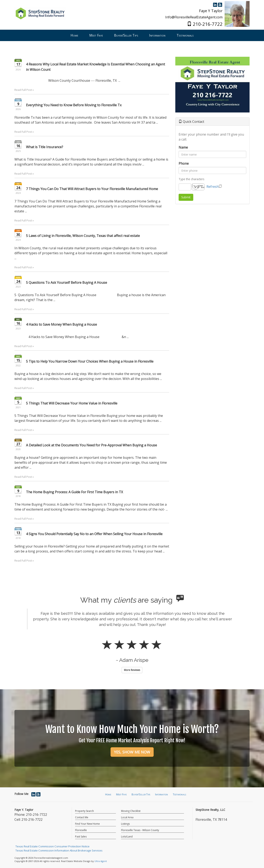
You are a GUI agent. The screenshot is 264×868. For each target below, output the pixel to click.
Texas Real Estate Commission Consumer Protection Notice (52, 846)
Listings (125, 824)
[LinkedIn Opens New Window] (215, 5)
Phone (184, 163)
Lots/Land (127, 837)
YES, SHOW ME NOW (132, 752)
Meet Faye (121, 794)
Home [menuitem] (74, 35)
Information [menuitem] (157, 35)
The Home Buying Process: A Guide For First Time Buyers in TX (74, 492)
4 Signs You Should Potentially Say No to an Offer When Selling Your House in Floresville (94, 534)
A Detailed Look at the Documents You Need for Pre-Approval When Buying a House (91, 445)
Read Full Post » (24, 90)
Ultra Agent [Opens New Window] (101, 861)
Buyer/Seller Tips (141, 794)
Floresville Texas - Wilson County (140, 830)
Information (161, 794)
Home (108, 794)
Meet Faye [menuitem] (96, 35)
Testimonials (179, 794)
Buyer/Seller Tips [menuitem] (126, 35)
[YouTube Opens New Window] (220, 5)
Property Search (84, 811)
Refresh (213, 187)
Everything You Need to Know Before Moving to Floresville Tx (74, 105)
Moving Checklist (131, 811)
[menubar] (132, 35)
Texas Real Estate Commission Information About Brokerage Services (59, 850)
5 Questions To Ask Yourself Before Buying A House (67, 283)
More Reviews (132, 670)
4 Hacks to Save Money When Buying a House (61, 324)
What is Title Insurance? (45, 147)
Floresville (81, 830)
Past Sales (81, 837)
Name (183, 147)
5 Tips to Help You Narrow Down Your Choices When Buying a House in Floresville (90, 361)
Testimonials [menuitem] (185, 35)
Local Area (127, 817)
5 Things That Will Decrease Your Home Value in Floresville (72, 403)
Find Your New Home (87, 824)
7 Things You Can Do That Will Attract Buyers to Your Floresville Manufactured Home (92, 189)
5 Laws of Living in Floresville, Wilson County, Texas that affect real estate (83, 236)
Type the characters (192, 179)
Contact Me (82, 817)
